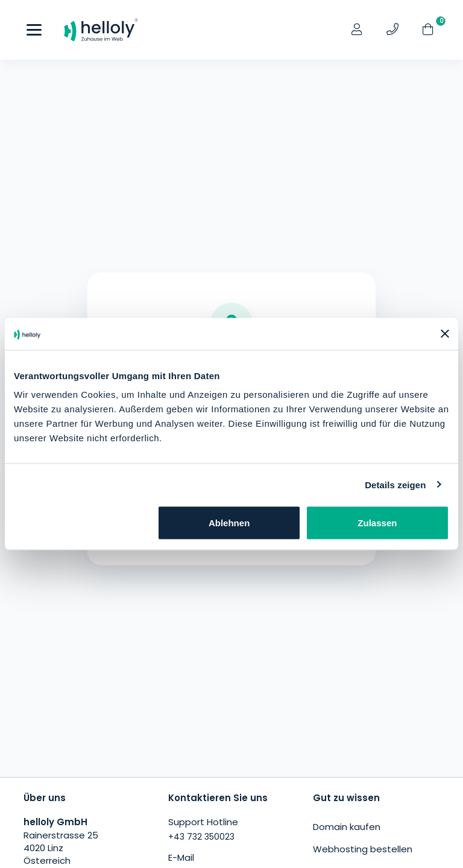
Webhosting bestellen (363, 849)
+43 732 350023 (201, 837)
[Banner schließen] (445, 334)
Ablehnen (229, 523)
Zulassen (377, 523)
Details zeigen (395, 484)
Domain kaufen (347, 827)
